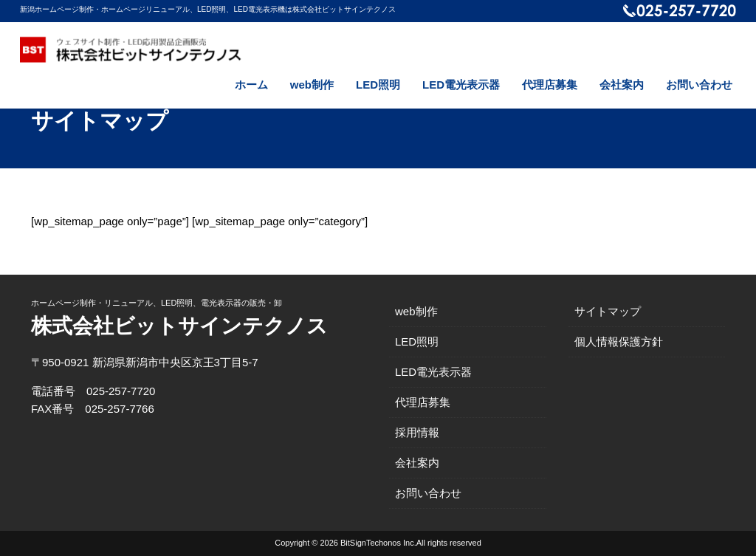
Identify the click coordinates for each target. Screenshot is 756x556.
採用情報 (417, 432)
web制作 (312, 85)
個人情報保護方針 (619, 342)
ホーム (251, 85)
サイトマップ (608, 311)
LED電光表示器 (461, 85)
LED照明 (378, 85)
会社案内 (622, 85)
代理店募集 (550, 85)
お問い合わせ (699, 85)
